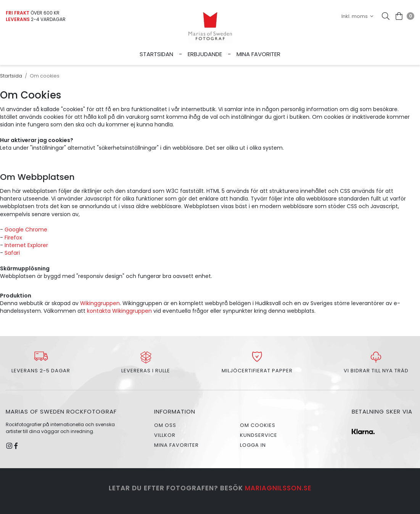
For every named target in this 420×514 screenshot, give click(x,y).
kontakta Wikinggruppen (120, 311)
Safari (12, 253)
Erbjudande (205, 54)
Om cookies (258, 425)
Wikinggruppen (100, 303)
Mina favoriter (258, 54)
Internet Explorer (26, 245)
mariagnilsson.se (278, 488)
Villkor (165, 435)
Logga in (253, 445)
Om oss (165, 425)
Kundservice (259, 435)
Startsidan (156, 54)
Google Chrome (26, 230)
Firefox (13, 238)
